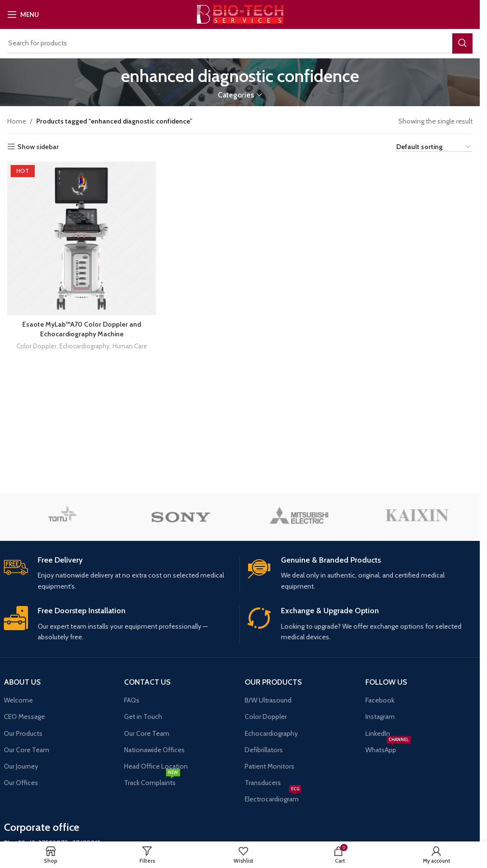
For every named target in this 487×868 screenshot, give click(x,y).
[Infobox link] (118, 574)
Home (17, 121)
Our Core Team (27, 750)
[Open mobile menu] (23, 14)
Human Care (130, 346)
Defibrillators (264, 750)
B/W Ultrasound (268, 700)
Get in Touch (143, 716)
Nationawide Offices (154, 750)
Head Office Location (156, 766)
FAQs (132, 700)
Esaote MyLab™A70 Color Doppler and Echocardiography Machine (82, 329)
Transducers (263, 783)
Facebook (380, 700)
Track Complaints (152, 781)
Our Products (23, 733)
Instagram (380, 716)
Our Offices (21, 783)
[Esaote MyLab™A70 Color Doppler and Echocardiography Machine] (82, 238)
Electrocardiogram (273, 797)
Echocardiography (84, 346)
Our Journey (21, 766)
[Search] (240, 43)
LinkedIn (378, 733)
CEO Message (24, 716)
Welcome (18, 700)
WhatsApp (388, 748)
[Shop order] (434, 147)
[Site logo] (240, 14)
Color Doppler (36, 346)
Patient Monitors (270, 766)
